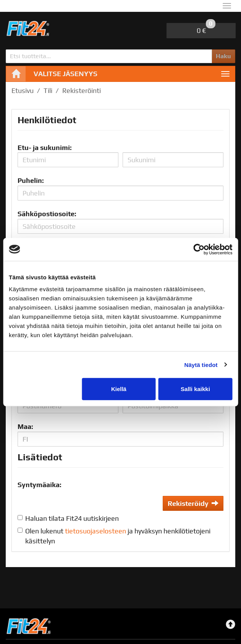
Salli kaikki (195, 389)
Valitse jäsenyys (66, 74)
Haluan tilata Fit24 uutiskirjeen (72, 518)
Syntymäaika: (40, 485)
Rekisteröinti (82, 90)
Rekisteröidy (193, 503)
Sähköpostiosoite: (47, 214)
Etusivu (23, 90)
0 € (206, 29)
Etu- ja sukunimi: (45, 148)
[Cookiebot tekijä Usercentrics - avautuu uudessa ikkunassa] (199, 249)
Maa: (25, 426)
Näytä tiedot (201, 364)
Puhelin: (31, 180)
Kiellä (119, 389)
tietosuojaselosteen (95, 531)
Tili (48, 90)
